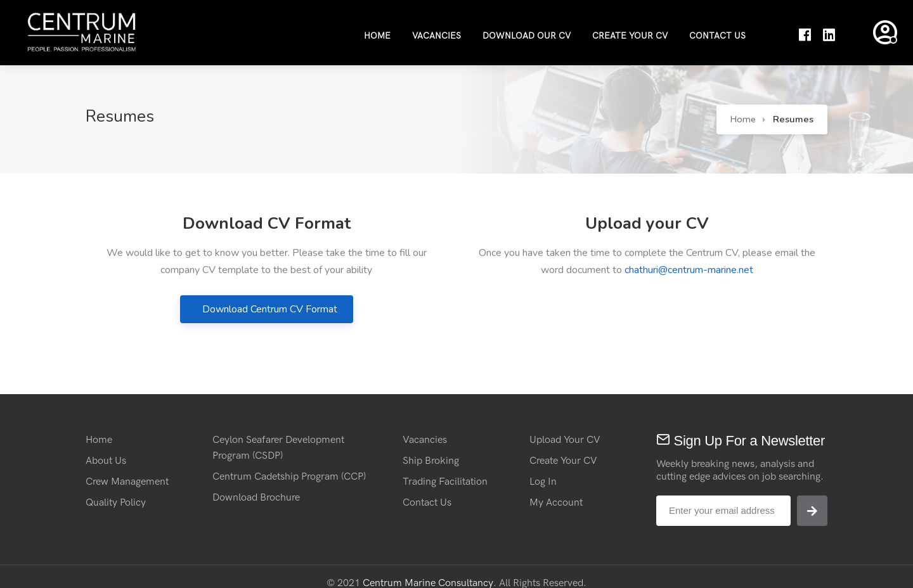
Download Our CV (527, 36)
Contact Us (717, 36)
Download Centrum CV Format (270, 309)
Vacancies (437, 36)
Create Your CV (630, 36)
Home (377, 36)
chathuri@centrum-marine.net (689, 270)
